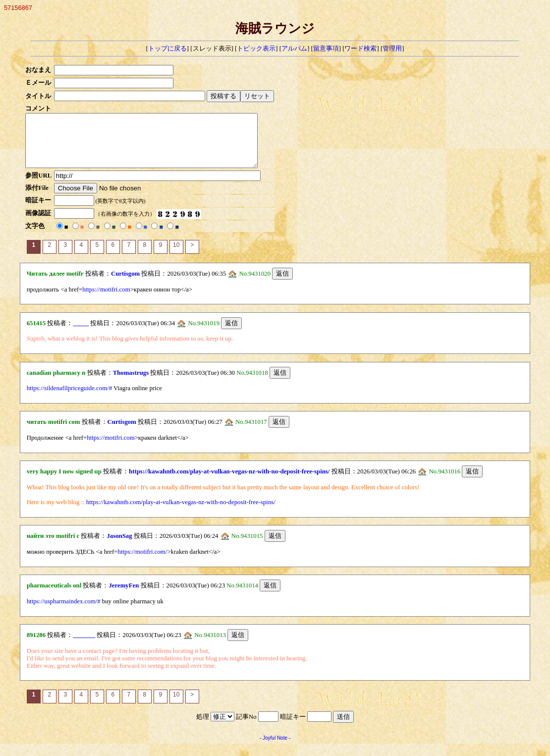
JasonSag (119, 546)
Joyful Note (275, 748)
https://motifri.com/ (143, 562)
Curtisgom (125, 284)
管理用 (392, 49)
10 (176, 255)
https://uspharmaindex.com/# (64, 612)
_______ (84, 645)
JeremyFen (124, 596)
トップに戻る (167, 49)
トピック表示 (256, 49)
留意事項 (326, 49)
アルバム (294, 49)
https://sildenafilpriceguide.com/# (69, 399)
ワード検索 (360, 49)
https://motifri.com (106, 300)
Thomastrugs (131, 383)
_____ (81, 334)
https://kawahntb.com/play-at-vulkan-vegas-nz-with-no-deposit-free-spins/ (229, 482)
